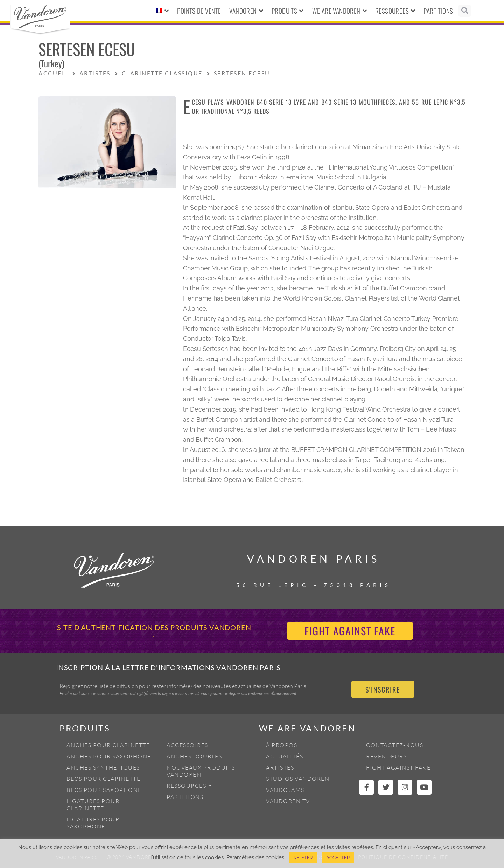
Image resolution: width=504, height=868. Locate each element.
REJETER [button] (303, 858)
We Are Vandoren (339, 11)
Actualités (285, 756)
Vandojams (285, 790)
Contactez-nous (395, 745)
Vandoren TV (288, 801)
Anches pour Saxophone (109, 756)
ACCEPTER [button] (338, 858)
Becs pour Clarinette (103, 779)
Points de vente (199, 11)
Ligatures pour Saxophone (93, 823)
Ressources (395, 11)
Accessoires (187, 745)
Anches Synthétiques (103, 767)
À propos (282, 745)
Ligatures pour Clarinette (93, 805)
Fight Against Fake (398, 767)
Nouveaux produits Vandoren (201, 771)
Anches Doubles (194, 756)
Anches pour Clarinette (108, 745)
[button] (465, 11)
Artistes (280, 767)
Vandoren (246, 11)
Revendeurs (386, 756)
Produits (288, 11)
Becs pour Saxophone (104, 790)
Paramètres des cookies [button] (255, 857)
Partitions (438, 11)
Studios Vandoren (298, 779)
